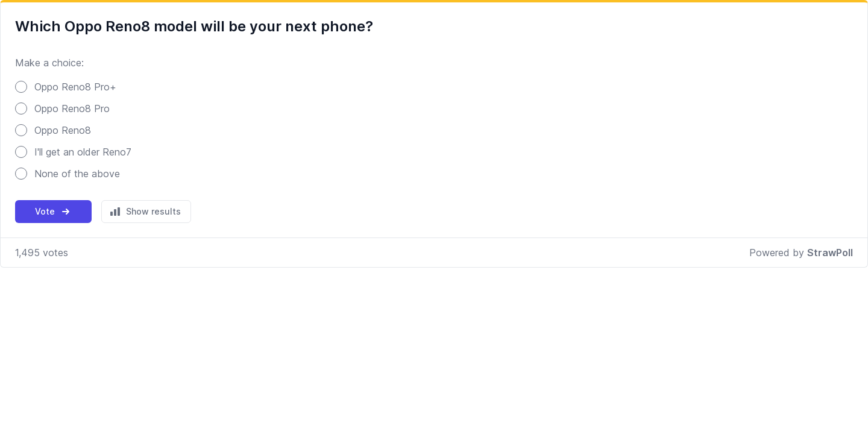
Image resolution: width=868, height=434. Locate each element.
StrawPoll (830, 253)
